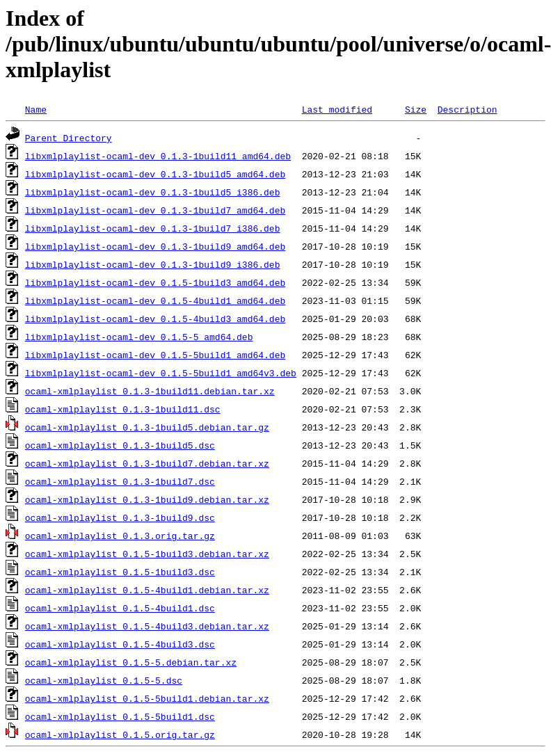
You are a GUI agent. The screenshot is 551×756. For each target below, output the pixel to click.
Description (468, 109)
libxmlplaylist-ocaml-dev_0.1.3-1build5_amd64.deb (155, 174)
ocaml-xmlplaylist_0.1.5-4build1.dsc (120, 608)
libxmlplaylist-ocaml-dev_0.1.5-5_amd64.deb (139, 337)
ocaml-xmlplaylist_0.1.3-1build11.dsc (123, 409)
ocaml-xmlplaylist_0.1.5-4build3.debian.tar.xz (147, 626)
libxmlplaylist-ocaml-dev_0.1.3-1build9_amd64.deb (155, 246)
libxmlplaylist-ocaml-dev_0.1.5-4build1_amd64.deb (155, 300)
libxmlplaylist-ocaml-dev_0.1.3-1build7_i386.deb (153, 228)
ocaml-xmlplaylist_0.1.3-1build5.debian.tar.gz (147, 427)
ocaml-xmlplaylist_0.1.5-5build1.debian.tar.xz (147, 698)
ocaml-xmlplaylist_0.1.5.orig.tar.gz (120, 734)
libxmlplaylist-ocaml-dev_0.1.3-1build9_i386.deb (153, 264)
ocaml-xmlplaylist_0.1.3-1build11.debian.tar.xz (150, 391)
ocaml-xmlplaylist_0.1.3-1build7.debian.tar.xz (147, 463)
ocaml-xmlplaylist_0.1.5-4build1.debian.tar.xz (147, 590)
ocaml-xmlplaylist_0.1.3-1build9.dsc (120, 517)
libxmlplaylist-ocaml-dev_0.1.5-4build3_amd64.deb (155, 319)
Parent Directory (69, 138)
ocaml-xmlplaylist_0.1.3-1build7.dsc (120, 481)
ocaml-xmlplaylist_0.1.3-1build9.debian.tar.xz (147, 499)
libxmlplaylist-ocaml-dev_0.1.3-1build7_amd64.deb (155, 210)
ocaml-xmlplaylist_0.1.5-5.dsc (104, 680)
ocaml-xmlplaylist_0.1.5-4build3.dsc (120, 644)
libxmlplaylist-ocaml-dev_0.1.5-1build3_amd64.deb (155, 282)
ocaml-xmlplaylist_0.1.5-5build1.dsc (120, 716)
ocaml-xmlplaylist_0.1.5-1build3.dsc (120, 572)
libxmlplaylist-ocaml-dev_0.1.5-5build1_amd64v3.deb (161, 373)
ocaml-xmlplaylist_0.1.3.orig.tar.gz (120, 536)
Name (36, 109)
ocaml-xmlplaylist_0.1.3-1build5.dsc (120, 445)
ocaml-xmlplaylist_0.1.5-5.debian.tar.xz (131, 662)
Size (416, 109)
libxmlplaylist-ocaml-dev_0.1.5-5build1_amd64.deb (155, 355)
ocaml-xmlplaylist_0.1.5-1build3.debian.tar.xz (147, 554)
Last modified (337, 109)
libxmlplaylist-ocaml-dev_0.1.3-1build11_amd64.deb (158, 156)
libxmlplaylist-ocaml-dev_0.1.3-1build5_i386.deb (153, 192)
